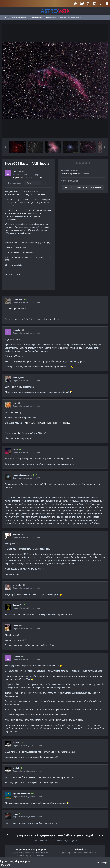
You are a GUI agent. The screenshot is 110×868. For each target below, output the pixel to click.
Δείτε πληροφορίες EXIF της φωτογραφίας (83, 187)
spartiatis (17, 585)
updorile (21, 172)
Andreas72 (18, 605)
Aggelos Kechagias (22, 794)
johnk (15, 814)
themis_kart (18, 378)
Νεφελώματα (69, 174)
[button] (5, 147)
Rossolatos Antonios (22, 475)
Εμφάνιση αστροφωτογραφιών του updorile (31, 178)
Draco (16, 626)
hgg (15, 403)
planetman (18, 299)
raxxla (16, 449)
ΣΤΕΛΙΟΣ (17, 534)
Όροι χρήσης (5, 864)
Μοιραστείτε (14, 183)
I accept (102, 863)
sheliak (16, 743)
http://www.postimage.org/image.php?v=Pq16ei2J (48, 423)
